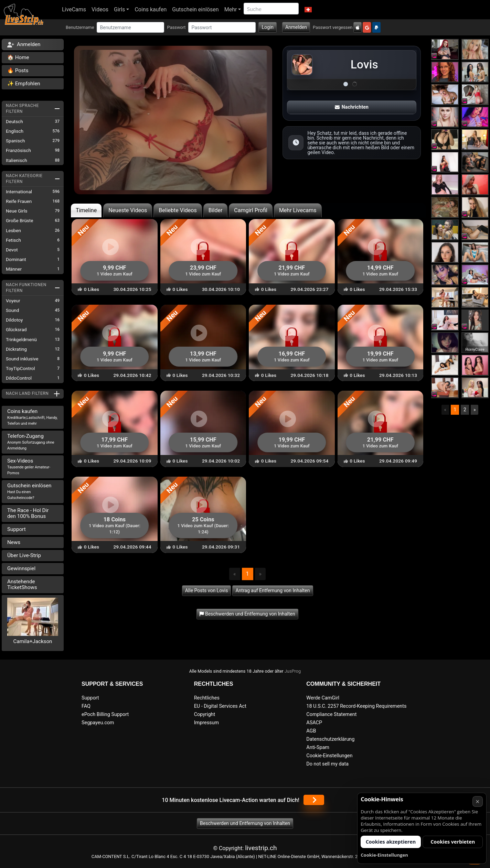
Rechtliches (207, 698)
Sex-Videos (29, 466)
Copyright (205, 714)
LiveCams (74, 9)
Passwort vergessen (333, 27)
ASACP (314, 723)
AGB (311, 731)
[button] (308, 10)
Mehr (231, 9)
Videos (100, 9)
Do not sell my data (327, 764)
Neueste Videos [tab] (128, 210)
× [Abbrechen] (477, 801)
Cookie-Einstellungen (329, 756)
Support (17, 529)
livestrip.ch (261, 848)
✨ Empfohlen (24, 84)
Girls (119, 9)
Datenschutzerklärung (330, 739)
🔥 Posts (18, 70)
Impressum (206, 723)
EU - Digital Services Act (220, 706)
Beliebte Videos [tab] (178, 210)
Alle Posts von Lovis (207, 590)
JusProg (293, 671)
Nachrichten (352, 107)
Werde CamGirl (323, 698)
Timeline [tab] (86, 210)
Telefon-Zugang (31, 442)
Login (268, 27)
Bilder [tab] (216, 210)
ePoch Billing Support (105, 714)
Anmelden (296, 27)
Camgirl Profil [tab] (251, 210)
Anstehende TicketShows (22, 584)
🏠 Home (18, 57)
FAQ (86, 706)
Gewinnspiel (21, 568)
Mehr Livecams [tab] (298, 210)
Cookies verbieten (453, 842)
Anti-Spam (318, 747)
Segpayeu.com (98, 723)
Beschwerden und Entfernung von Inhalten (245, 823)
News (14, 542)
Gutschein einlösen (195, 9)
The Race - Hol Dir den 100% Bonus (28, 513)
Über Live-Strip (24, 555)
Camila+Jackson (33, 641)
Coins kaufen (151, 9)
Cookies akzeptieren (391, 842)
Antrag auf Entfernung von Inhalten (273, 590)
